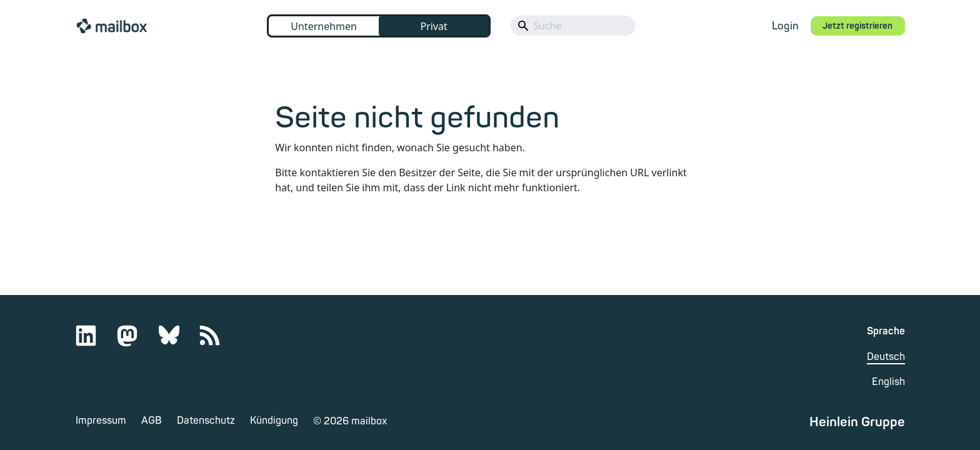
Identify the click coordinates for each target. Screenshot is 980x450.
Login (785, 26)
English (888, 382)
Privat (433, 26)
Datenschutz (206, 421)
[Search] (573, 26)
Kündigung (274, 421)
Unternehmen (324, 26)
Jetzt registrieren (857, 26)
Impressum (101, 421)
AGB (152, 421)
